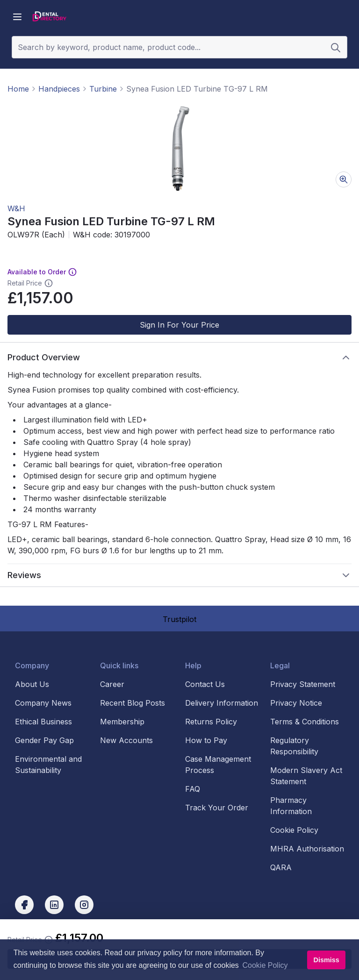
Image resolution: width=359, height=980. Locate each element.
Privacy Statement (303, 684)
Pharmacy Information (291, 806)
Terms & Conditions (305, 722)
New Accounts (126, 740)
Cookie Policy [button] (265, 965)
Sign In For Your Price (179, 325)
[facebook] (24, 905)
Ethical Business (43, 722)
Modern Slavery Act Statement (306, 776)
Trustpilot (179, 619)
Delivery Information (222, 703)
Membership (122, 722)
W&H (16, 208)
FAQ (193, 789)
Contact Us (205, 684)
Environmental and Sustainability (48, 765)
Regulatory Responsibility (294, 746)
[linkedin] (54, 905)
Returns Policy (211, 722)
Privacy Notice (296, 703)
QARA (281, 867)
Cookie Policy (294, 830)
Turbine (103, 89)
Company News (43, 703)
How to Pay (206, 740)
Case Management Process (218, 765)
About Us (32, 684)
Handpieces (59, 89)
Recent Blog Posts (133, 703)
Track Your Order (217, 808)
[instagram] (84, 905)
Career (112, 684)
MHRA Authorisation (307, 849)
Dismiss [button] (326, 960)
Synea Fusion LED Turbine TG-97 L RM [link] (197, 89)
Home (18, 89)
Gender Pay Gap (44, 740)
